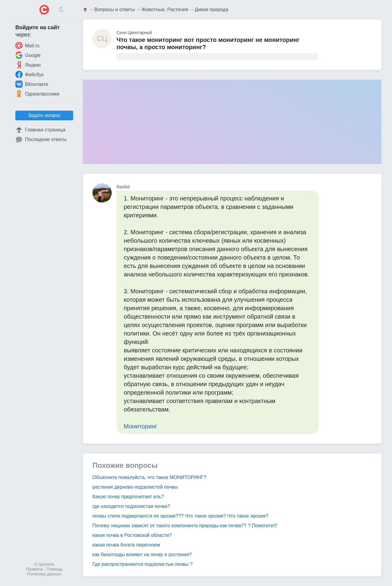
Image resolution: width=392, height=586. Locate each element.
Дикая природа (212, 9)
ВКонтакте (32, 84)
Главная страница (40, 130)
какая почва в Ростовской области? (132, 535)
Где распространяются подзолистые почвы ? (143, 564)
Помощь (54, 569)
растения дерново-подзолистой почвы (135, 487)
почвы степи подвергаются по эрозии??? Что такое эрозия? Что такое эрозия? (180, 516)
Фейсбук (30, 74)
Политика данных (44, 574)
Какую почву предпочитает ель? (128, 497)
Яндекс (28, 65)
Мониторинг (140, 426)
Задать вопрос (44, 115)
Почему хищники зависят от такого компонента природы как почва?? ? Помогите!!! (185, 526)
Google (28, 55)
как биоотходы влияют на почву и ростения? (142, 554)
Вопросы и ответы (115, 9)
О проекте (44, 564)
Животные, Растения (165, 9)
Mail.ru (27, 46)
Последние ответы (41, 140)
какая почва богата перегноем (126, 545)
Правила (34, 569)
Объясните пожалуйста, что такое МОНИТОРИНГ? (149, 477)
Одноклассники (37, 94)
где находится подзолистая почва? (131, 506)
